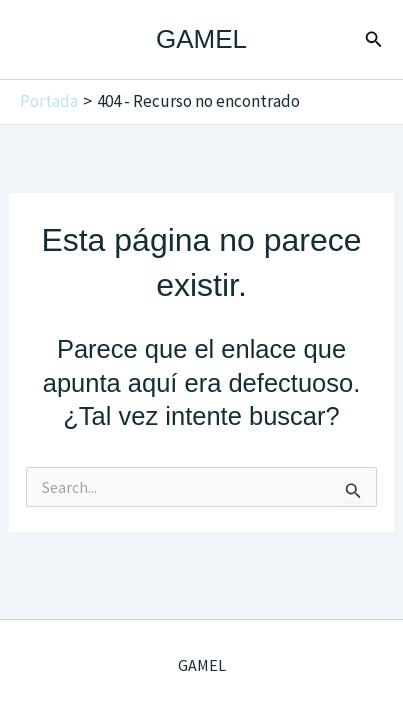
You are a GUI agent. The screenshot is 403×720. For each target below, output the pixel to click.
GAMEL (201, 39)
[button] (374, 40)
